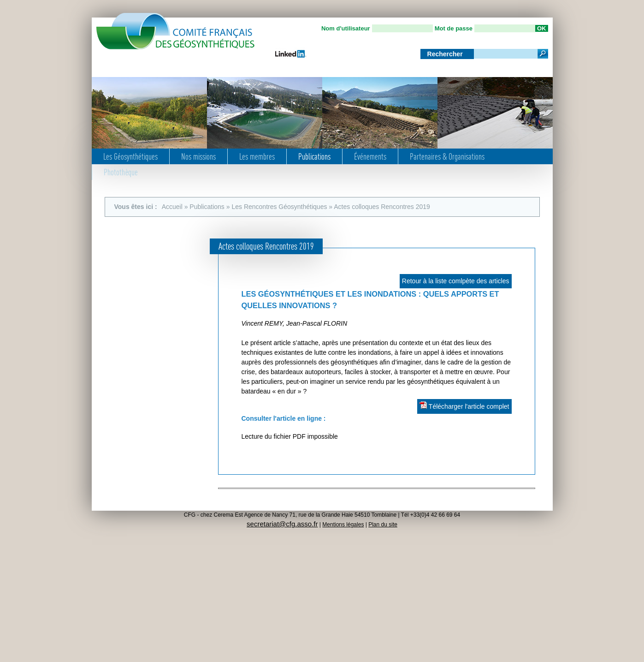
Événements (370, 156)
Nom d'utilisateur (346, 28)
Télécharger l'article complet (464, 406)
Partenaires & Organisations (447, 156)
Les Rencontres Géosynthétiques (279, 207)
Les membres (257, 156)
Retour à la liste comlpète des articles (456, 281)
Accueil (172, 207)
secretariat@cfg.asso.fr (282, 524)
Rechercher (446, 54)
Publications (314, 156)
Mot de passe (454, 28)
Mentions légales (343, 525)
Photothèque (121, 172)
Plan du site (383, 525)
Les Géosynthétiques (130, 156)
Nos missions (198, 156)
